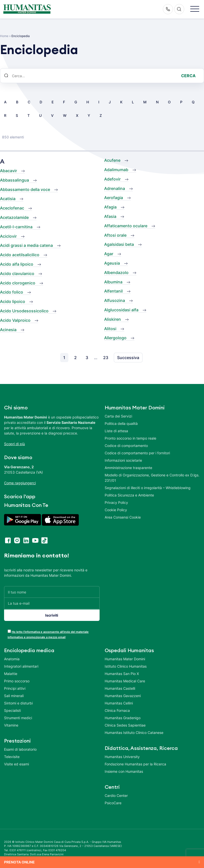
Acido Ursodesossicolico (24, 311)
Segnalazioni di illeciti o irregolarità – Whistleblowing (148, 488)
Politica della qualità (121, 423)
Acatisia (8, 199)
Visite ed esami (17, 763)
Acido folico (12, 292)
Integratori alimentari (21, 665)
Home (4, 36)
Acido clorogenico (18, 283)
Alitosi (110, 329)
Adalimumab (116, 170)
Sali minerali (14, 695)
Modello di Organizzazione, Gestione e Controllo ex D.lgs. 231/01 (152, 478)
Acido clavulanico (17, 274)
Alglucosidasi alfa (121, 310)
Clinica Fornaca (117, 709)
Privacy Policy (116, 502)
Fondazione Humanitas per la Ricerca (135, 763)
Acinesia (8, 330)
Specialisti (12, 709)
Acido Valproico (15, 320)
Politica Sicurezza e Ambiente (129, 495)
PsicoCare (113, 802)
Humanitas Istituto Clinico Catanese (134, 732)
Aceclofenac (12, 208)
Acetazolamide (14, 217)
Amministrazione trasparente (128, 468)
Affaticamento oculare (126, 226)
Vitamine (11, 724)
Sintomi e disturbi (18, 702)
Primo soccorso (17, 680)
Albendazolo (116, 272)
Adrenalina (115, 188)
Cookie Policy (116, 510)
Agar (109, 254)
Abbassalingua (14, 180)
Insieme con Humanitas (124, 770)
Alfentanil (113, 291)
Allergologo (115, 338)
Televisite (12, 756)
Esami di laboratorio (20, 748)
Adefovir (112, 179)
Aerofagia (114, 198)
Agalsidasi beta (119, 244)
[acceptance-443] (9, 630)
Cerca (188, 76)
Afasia (110, 216)
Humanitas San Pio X (122, 673)
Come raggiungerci (20, 483)
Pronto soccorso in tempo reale (130, 438)
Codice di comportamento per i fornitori (137, 453)
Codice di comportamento (126, 446)
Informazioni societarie (123, 460)
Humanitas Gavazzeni (123, 695)
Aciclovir (8, 236)
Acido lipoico (13, 301)
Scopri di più (14, 444)
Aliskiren (113, 319)
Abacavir (9, 171)
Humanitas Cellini (119, 702)
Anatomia (12, 658)
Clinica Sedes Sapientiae (125, 724)
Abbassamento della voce (25, 189)
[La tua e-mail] (52, 603)
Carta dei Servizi (118, 416)
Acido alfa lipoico (17, 264)
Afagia (110, 207)
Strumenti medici (18, 717)
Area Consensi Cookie (123, 517)
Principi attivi (15, 687)
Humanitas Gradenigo (123, 717)
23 (106, 358)
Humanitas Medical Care (125, 680)
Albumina (113, 282)
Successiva (128, 358)
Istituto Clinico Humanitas (126, 665)
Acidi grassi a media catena (26, 245)
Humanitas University (122, 756)
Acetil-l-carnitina (16, 227)
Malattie (11, 673)
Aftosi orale (115, 235)
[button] (195, 9)
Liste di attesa (116, 431)
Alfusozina (115, 300)
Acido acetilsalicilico (20, 255)
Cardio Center (116, 794)
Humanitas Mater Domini (125, 658)
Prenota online (19, 862)
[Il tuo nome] (52, 592)
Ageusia (112, 263)
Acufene (112, 160)
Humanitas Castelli (120, 687)
